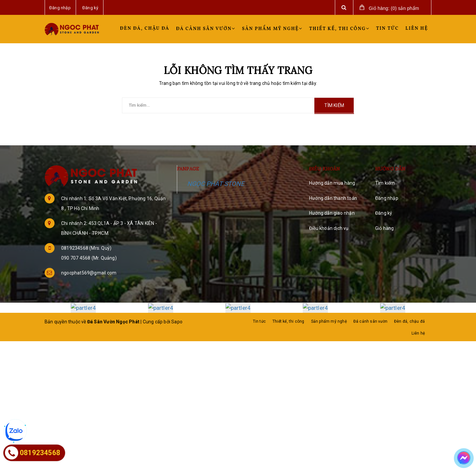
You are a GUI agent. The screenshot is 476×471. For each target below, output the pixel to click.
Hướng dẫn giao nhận (332, 213)
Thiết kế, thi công (339, 29)
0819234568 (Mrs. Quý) (86, 248)
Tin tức (388, 29)
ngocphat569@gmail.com (89, 273)
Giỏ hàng (385, 228)
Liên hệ (417, 29)
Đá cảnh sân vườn (206, 29)
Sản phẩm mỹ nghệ (272, 29)
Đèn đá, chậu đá (145, 29)
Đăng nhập (387, 198)
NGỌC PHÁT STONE (216, 184)
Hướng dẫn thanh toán (333, 198)
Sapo (177, 321)
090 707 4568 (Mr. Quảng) (89, 258)
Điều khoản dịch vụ (329, 228)
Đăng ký (384, 213)
